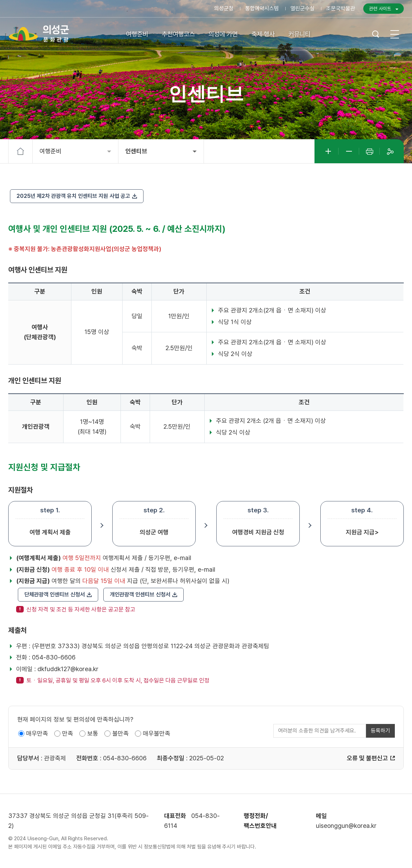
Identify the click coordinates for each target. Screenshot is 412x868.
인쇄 (369, 151)
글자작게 (349, 151)
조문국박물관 (341, 8)
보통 (93, 733)
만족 (68, 733)
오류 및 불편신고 (367, 758)
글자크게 (328, 151)
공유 (390, 151)
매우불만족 (157, 733)
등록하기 (380, 731)
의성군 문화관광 (39, 34)
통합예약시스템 (262, 8)
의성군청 (224, 8)
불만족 (121, 733)
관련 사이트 (380, 9)
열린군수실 (302, 8)
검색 (375, 34)
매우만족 (37, 733)
